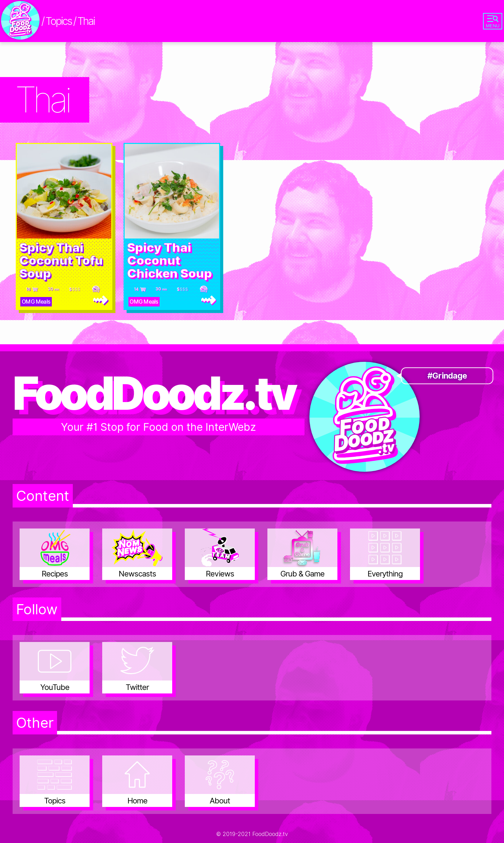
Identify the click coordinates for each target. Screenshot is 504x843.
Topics (58, 21)
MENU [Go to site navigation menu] (493, 22)
